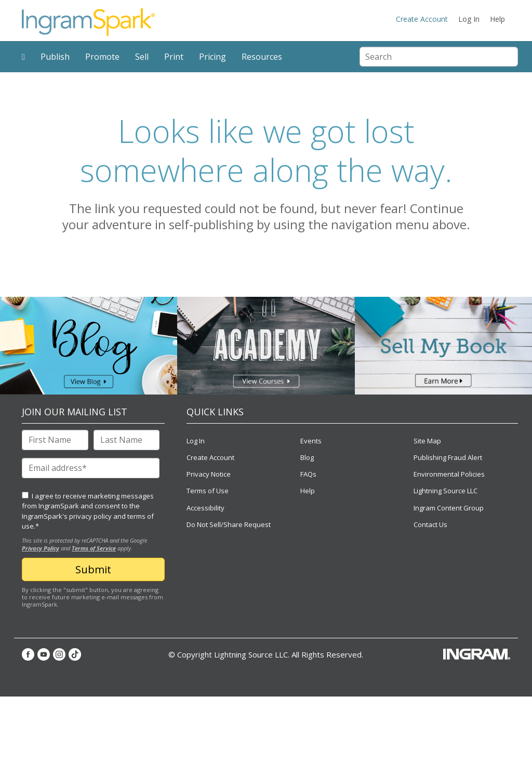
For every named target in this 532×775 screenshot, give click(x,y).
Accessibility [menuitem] (205, 508)
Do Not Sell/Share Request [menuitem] (229, 524)
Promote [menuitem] (102, 57)
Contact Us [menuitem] (430, 524)
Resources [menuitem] (262, 57)
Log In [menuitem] (469, 19)
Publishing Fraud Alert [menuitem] (448, 457)
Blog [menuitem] (307, 457)
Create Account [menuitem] (422, 19)
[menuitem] (23, 57)
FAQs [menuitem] (308, 474)
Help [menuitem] (497, 19)
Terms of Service (94, 548)
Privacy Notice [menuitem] (209, 474)
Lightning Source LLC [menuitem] (445, 491)
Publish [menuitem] (55, 57)
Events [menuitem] (311, 441)
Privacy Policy (41, 548)
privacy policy (90, 516)
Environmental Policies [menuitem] (449, 474)
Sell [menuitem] (142, 57)
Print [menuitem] (174, 57)
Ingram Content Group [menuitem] (449, 508)
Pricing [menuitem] (212, 57)
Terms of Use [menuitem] (208, 491)
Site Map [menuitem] (427, 441)
